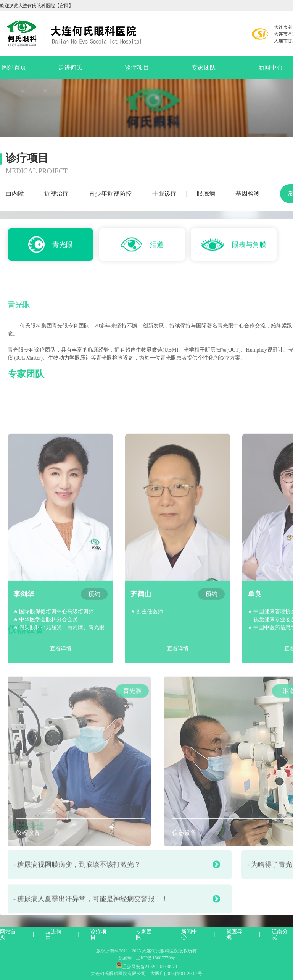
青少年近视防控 (110, 194)
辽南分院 (280, 935)
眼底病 (206, 194)
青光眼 (51, 246)
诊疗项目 (137, 67)
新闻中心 (189, 935)
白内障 (15, 194)
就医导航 (234, 935)
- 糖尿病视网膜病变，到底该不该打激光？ (117, 881)
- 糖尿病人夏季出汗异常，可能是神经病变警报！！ (117, 916)
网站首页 (14, 67)
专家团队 (204, 67)
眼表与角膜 (234, 246)
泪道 (142, 246)
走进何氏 (70, 67)
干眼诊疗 (164, 194)
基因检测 (248, 194)
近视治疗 (56, 194)
